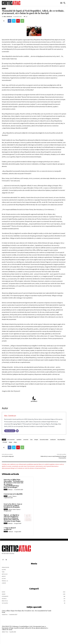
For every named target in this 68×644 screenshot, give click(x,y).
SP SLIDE (5, 442)
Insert (6, 509)
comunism (26, 440)
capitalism (19, 440)
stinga (15, 442)
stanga (10, 442)
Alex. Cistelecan (8, 17)
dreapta (36, 440)
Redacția (10, 490)
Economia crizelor (44, 440)
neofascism (53, 440)
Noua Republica (61, 440)
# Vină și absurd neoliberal (10, 529)
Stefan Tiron (5, 632)
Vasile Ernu (5, 615)
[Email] (17, 431)
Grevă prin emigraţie (8, 456)
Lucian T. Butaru (12, 496)
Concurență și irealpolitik (13, 494)
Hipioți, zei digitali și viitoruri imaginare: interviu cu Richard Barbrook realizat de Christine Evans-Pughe (12, 518)
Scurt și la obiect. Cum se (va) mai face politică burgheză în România (13, 506)
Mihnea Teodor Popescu (14, 509)
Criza (31, 440)
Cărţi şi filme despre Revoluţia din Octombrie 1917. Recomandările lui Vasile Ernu (27, 612)
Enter (4, 9)
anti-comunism (11, 440)
